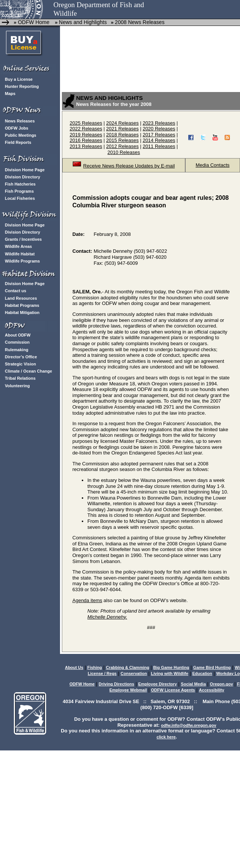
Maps (10, 94)
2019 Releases (86, 135)
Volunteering (17, 386)
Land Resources (21, 298)
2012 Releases (122, 146)
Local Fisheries (20, 198)
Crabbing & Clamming (127, 667)
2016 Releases (86, 140)
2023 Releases (159, 123)
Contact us (16, 291)
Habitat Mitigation (22, 312)
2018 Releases (122, 135)
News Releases (20, 121)
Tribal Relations (20, 378)
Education (202, 673)
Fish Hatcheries (20, 184)
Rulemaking (16, 350)
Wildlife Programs (22, 261)
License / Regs (102, 673)
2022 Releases (86, 129)
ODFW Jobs (16, 128)
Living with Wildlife (170, 673)
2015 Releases (122, 140)
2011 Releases (159, 146)
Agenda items (87, 600)
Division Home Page (25, 170)
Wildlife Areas (18, 246)
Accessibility (212, 690)
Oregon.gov (222, 684)
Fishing (95, 667)
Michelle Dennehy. (107, 617)
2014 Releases (159, 140)
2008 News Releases (139, 22)
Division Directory (22, 177)
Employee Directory (157, 684)
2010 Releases (124, 152)
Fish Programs (19, 191)
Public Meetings (21, 135)
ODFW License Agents (173, 690)
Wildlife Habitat (20, 254)
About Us (74, 667)
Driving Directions (116, 684)
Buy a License (19, 79)
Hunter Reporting (22, 86)
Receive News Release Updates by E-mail (124, 166)
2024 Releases (122, 123)
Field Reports (18, 142)
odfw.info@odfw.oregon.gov (188, 725)
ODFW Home (33, 22)
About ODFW (18, 335)
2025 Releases (86, 123)
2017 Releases (159, 135)
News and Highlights (83, 22)
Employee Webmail (128, 690)
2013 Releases (86, 146)
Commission (17, 342)
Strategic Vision (20, 364)
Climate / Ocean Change (28, 371)
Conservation (134, 673)
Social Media (193, 684)
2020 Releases (159, 129)
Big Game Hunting (171, 667)
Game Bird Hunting (212, 667)
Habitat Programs (22, 305)
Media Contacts (213, 165)
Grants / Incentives (23, 239)
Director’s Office (21, 357)
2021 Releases (122, 129)
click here (166, 737)
